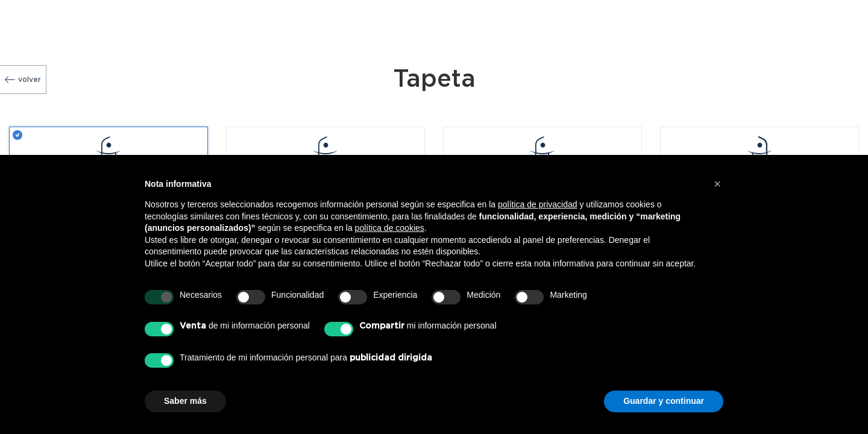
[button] (717, 184)
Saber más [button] (185, 401)
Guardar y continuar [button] (664, 401)
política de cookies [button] (390, 228)
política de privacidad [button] (538, 204)
